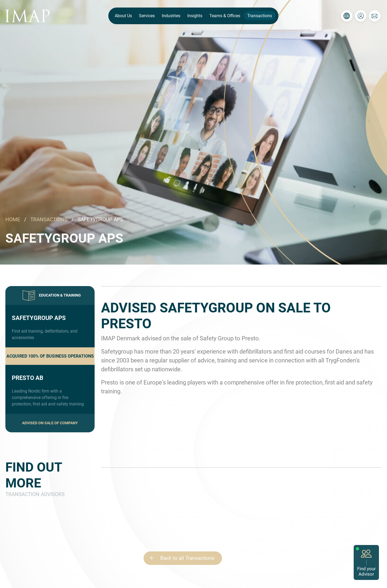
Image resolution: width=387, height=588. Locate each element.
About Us (123, 16)
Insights (195, 16)
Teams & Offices (225, 16)
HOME (13, 220)
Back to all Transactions (180, 558)
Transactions (260, 16)
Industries (171, 16)
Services (147, 16)
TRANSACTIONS (49, 220)
